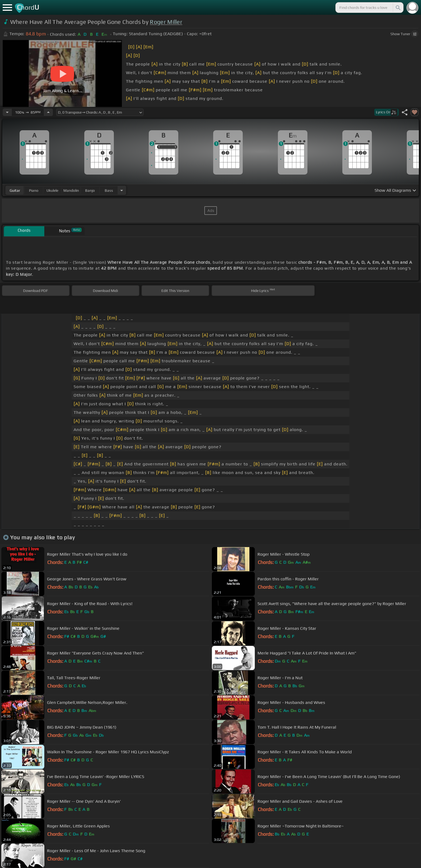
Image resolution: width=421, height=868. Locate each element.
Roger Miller (166, 22)
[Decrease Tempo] (7, 112)
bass (109, 190)
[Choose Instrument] (122, 190)
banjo (90, 190)
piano (34, 190)
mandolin (71, 190)
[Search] (398, 8)
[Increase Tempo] (48, 112)
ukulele (52, 190)
